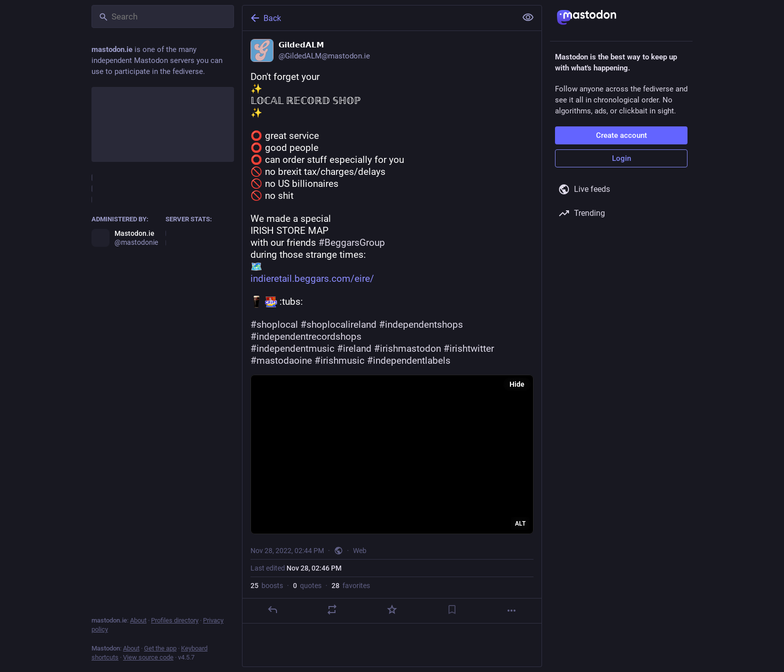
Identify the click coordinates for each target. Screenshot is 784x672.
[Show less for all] (528, 17)
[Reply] (272, 610)
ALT (520, 524)
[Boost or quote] (332, 610)
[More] (511, 611)
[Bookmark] (452, 610)
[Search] (163, 16)
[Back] (378, 18)
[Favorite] (392, 610)
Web (360, 551)
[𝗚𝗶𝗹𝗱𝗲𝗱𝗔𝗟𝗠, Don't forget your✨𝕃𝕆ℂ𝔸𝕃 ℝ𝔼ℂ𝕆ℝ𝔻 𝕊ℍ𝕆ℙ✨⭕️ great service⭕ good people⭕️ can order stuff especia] (392, 327)
